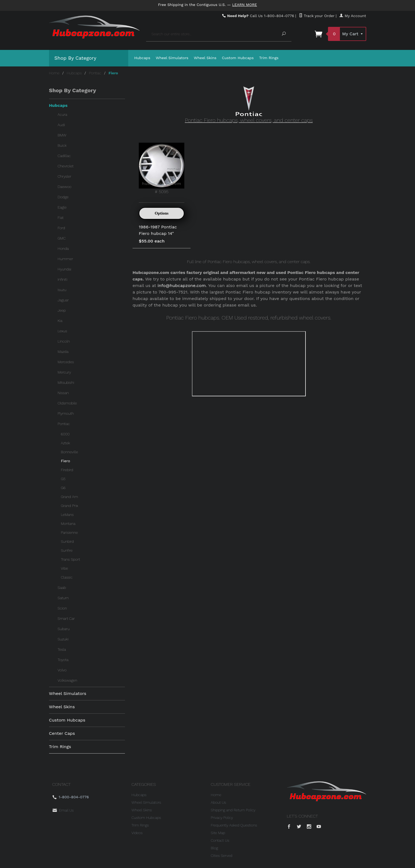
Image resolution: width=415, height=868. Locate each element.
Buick (62, 145)
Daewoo (65, 187)
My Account (353, 16)
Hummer (65, 259)
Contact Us (220, 840)
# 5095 (162, 168)
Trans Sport (71, 559)
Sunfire (67, 550)
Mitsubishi (66, 382)
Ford (62, 228)
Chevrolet (66, 166)
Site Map (218, 833)
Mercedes (66, 362)
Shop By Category (75, 58)
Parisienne (70, 532)
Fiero (66, 461)
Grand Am (70, 497)
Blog (215, 848)
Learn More (245, 5)
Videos (137, 833)
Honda (63, 248)
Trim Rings (269, 58)
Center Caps (62, 733)
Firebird (67, 470)
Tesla (62, 649)
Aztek (66, 443)
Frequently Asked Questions (234, 825)
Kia (60, 321)
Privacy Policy (222, 818)
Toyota (63, 660)
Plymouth (66, 413)
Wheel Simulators (172, 58)
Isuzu (62, 290)
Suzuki (63, 639)
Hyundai (65, 269)
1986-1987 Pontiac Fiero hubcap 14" (158, 230)
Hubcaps (142, 58)
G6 (63, 488)
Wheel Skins (205, 58)
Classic (67, 577)
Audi (61, 125)
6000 (65, 434)
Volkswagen (67, 680)
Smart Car (66, 618)
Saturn (63, 598)
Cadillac (64, 156)
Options (162, 213)
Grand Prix (70, 506)
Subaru (64, 629)
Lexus (62, 331)
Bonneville (70, 452)
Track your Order (317, 16)
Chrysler (65, 176)
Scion (62, 608)
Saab (62, 588)
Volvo (62, 670)
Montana (68, 524)
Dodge (63, 197)
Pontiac (95, 73)
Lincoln (64, 341)
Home (54, 73)
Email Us (66, 810)
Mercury (65, 372)
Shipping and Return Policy (233, 810)
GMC (62, 238)
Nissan (63, 393)
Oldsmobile (67, 403)
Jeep (62, 310)
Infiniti (63, 279)
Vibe (65, 568)
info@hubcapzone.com (182, 285)
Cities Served (222, 856)
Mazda (63, 352)
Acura (62, 114)
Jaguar (63, 300)
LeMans (67, 515)
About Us (219, 802)
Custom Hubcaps (238, 58)
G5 (63, 479)
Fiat (61, 218)
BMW (62, 135)
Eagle (62, 207)
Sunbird (67, 541)
